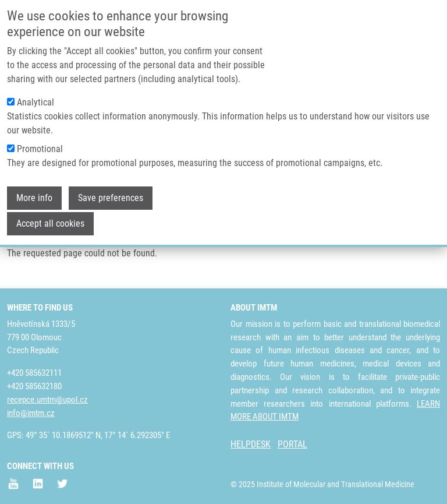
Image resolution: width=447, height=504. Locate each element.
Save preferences (111, 192)
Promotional (40, 143)
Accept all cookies (50, 218)
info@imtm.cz (31, 413)
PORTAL (292, 444)
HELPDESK (251, 444)
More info (34, 192)
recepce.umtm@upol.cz (47, 400)
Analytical (36, 96)
